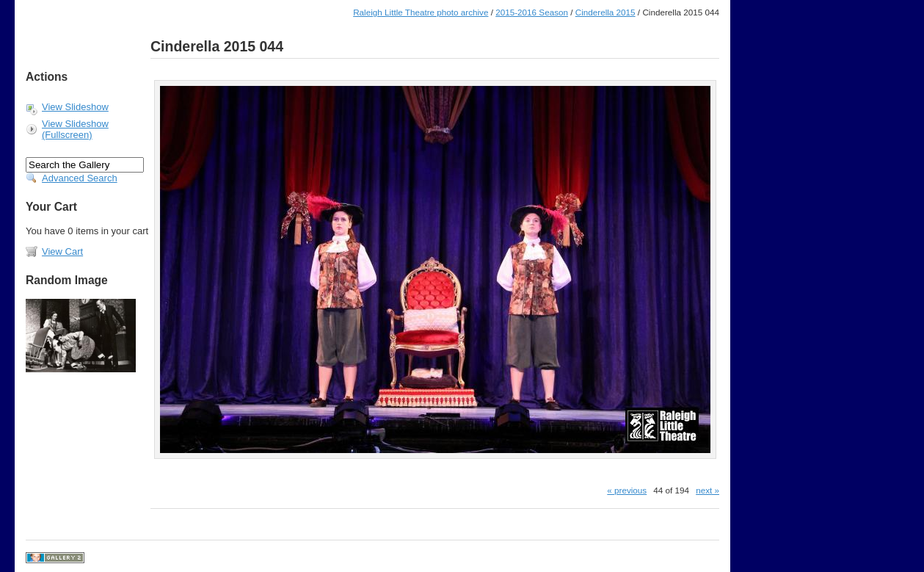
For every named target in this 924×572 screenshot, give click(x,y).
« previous (627, 490)
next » (707, 490)
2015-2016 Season (532, 12)
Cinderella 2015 (605, 12)
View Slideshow (75, 107)
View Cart (62, 251)
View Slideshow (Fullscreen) (75, 129)
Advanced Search (80, 178)
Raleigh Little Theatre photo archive (421, 12)
